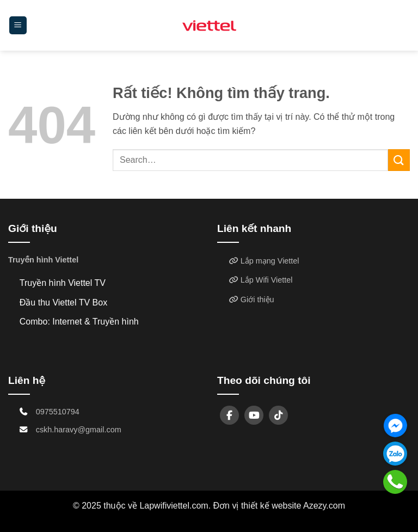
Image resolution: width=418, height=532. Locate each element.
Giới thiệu (251, 299)
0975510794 (58, 412)
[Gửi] (399, 160)
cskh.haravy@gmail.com (79, 430)
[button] (18, 25)
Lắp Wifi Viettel (261, 280)
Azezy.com (324, 506)
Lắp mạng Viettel (264, 261)
